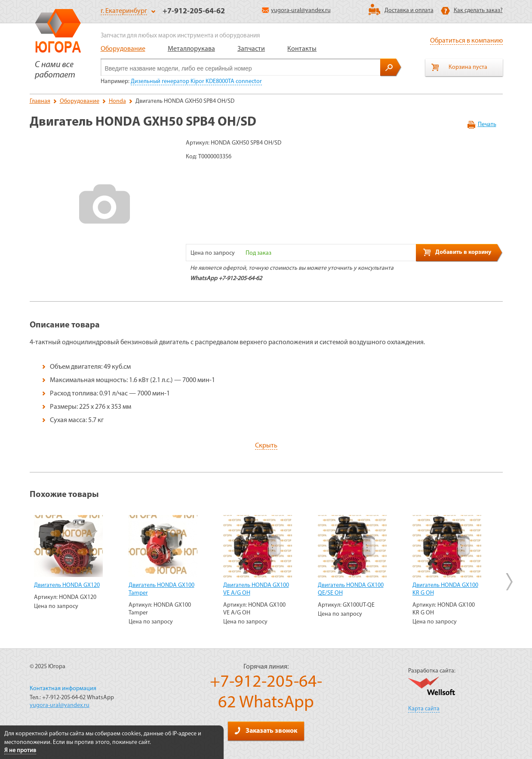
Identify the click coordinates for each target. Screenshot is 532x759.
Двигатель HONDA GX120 (67, 585)
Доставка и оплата (409, 11)
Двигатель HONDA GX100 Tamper (161, 589)
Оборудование (123, 49)
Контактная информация (63, 689)
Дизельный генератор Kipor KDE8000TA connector (196, 82)
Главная (40, 101)
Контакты (302, 49)
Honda (117, 101)
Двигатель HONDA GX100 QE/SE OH (351, 589)
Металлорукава (191, 49)
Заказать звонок (266, 731)
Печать (487, 125)
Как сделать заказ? (478, 11)
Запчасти (251, 49)
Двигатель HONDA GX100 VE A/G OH (256, 589)
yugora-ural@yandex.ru (296, 11)
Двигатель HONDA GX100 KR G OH (445, 589)
